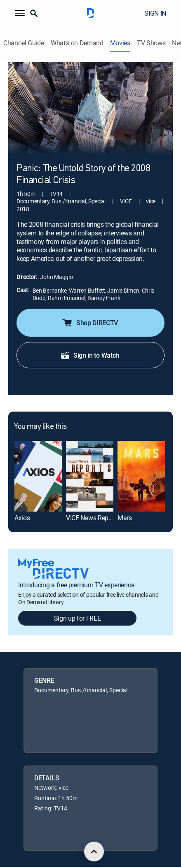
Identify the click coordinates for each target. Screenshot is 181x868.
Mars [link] (125, 518)
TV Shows (151, 43)
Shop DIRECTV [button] (90, 323)
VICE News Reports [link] (93, 518)
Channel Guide (24, 43)
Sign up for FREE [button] (78, 618)
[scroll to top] (94, 852)
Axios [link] (22, 518)
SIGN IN (155, 13)
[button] (20, 13)
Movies (120, 43)
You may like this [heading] (40, 427)
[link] (38, 476)
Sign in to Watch (90, 355)
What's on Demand (77, 43)
